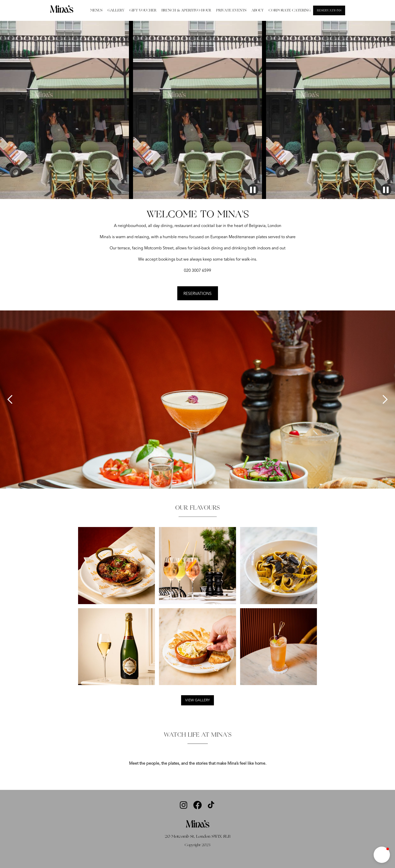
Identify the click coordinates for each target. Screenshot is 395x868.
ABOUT (258, 10)
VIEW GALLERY (198, 700)
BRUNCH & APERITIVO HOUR (186, 10)
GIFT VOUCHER (143, 10)
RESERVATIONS (329, 10)
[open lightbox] (198, 755)
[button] (10, 400)
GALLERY (116, 10)
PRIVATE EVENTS (231, 10)
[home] (62, 9)
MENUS (96, 10)
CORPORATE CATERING (290, 10)
